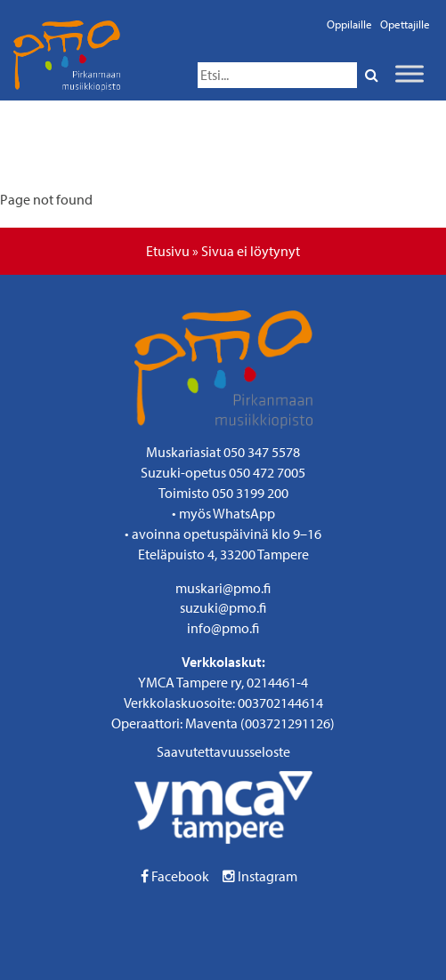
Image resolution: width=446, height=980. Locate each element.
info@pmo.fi (223, 628)
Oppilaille (349, 24)
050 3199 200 (250, 493)
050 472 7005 (267, 472)
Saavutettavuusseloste (223, 751)
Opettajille (405, 24)
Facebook (175, 876)
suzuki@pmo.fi (223, 607)
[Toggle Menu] (410, 73)
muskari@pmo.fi (223, 588)
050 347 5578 (262, 452)
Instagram (260, 876)
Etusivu (168, 251)
